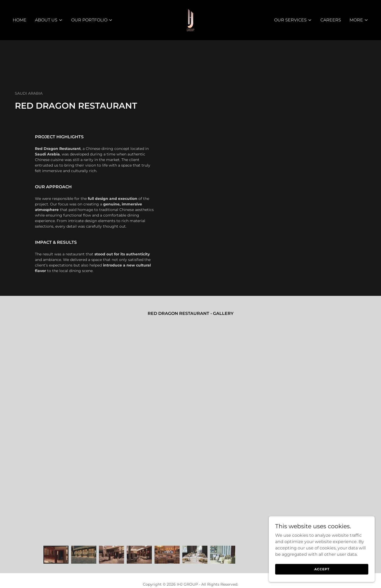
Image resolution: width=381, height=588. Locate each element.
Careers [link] (331, 20)
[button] (49, 20)
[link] (190, 20)
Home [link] (20, 20)
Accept (322, 580)
